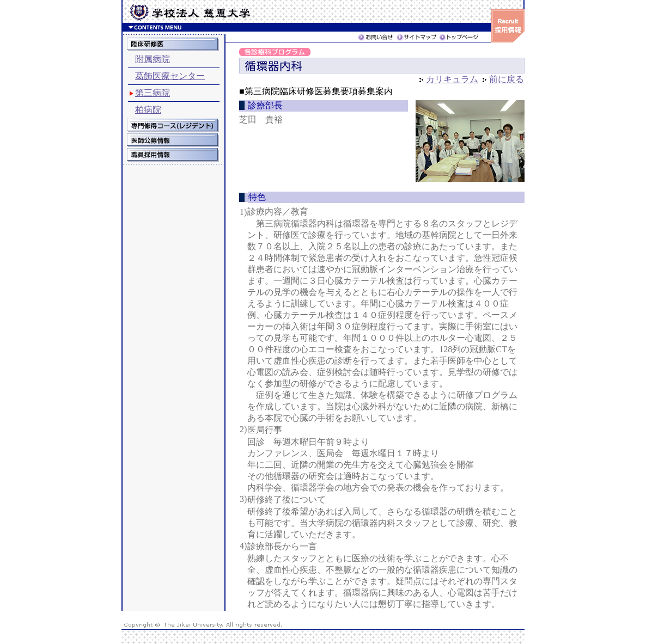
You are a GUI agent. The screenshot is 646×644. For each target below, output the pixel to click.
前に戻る (507, 79)
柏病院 (148, 110)
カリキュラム (452, 79)
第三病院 (153, 93)
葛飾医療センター (170, 76)
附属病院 (153, 59)
